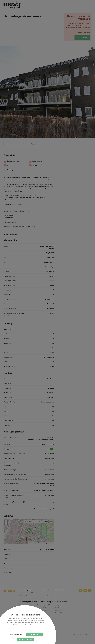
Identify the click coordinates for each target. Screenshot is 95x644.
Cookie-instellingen (16, 635)
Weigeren (35, 635)
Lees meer (25, 628)
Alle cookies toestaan (25, 640)
